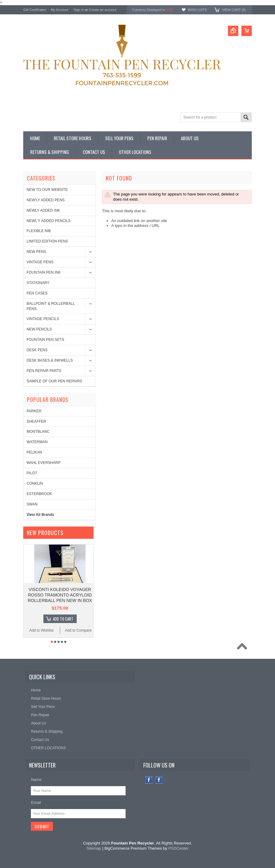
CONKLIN (35, 483)
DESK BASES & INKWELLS (50, 360)
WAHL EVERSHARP (44, 463)
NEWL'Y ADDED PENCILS (49, 221)
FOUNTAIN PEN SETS (45, 340)
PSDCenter (178, 848)
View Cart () (234, 10)
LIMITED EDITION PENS (47, 241)
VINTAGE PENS (40, 262)
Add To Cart (63, 619)
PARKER (34, 411)
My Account (59, 10)
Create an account (103, 10)
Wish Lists (197, 10)
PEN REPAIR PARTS (44, 371)
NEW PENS (36, 252)
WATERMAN (37, 442)
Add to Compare (78, 630)
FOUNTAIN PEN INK (44, 272)
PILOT (32, 473)
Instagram (159, 780)
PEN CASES (37, 293)
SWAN (32, 504)
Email (36, 802)
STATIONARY (38, 283)
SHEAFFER (36, 421)
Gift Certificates (35, 10)
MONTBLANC (38, 432)
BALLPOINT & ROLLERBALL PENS (51, 306)
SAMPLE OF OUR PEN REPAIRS (54, 381)
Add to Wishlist (41, 630)
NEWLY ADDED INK (43, 210)
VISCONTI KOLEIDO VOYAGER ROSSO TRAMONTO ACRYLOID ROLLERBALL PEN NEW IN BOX (60, 595)
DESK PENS (37, 350)
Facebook (149, 780)
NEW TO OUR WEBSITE (47, 190)
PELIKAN (34, 452)
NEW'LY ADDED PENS (46, 200)
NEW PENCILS (39, 329)
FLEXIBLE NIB (39, 231)
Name (36, 780)
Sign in (79, 10)
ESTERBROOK (39, 494)
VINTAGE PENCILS (43, 319)
